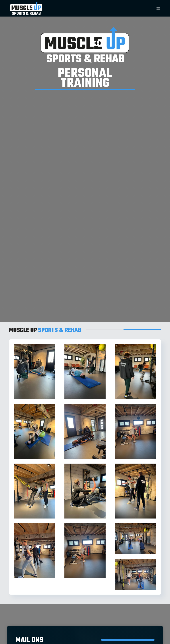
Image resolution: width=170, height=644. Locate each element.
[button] (158, 8)
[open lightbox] (34, 372)
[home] (75, 8)
